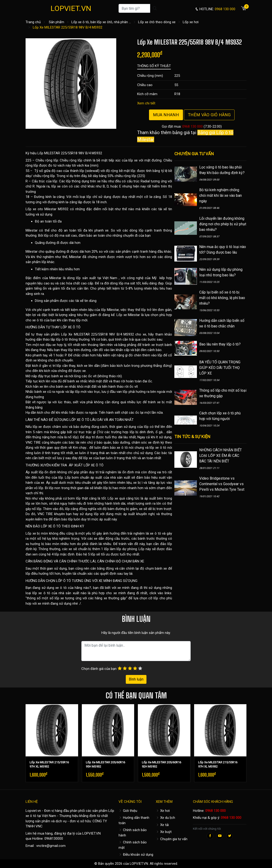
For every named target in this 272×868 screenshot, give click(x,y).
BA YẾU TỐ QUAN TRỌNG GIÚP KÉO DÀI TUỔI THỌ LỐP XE (220, 368)
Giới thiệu (128, 811)
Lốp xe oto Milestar (41, 209)
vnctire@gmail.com (51, 846)
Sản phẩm (56, 22)
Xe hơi (163, 811)
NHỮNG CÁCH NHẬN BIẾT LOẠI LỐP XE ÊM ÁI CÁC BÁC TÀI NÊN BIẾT (221, 456)
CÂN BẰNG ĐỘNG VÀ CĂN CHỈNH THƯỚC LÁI (61, 561)
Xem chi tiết (146, 103)
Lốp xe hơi (191, 22)
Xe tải (162, 825)
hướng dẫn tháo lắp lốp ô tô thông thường (58, 339)
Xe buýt (164, 832)
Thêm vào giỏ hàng (209, 115)
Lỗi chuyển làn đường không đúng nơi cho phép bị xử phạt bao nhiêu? (223, 224)
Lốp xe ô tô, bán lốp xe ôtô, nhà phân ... (101, 22)
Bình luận (136, 679)
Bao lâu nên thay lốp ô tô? (220, 344)
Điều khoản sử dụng (136, 855)
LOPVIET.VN (71, 8)
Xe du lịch (165, 818)
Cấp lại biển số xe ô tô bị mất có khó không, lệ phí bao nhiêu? (222, 298)
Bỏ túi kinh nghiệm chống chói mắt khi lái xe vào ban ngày (221, 195)
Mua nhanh (166, 115)
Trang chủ (33, 22)
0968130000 (54, 839)
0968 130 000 (192, 126)
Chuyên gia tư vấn (172, 839)
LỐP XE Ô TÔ (71, 327)
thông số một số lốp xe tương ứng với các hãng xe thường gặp (76, 598)
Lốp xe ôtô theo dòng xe (157, 22)
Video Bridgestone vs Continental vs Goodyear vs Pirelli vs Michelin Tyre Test (222, 484)
